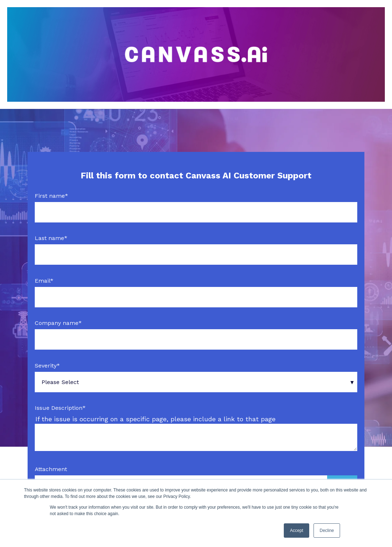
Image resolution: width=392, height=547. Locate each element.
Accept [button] (297, 531)
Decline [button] (327, 531)
